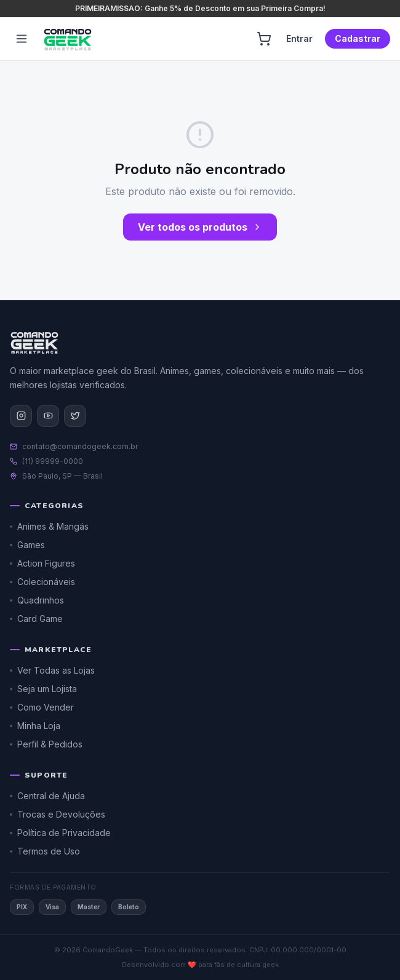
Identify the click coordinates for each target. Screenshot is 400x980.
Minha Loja (35, 726)
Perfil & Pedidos (46, 744)
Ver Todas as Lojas (52, 670)
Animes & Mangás (49, 526)
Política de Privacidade (60, 833)
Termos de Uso (45, 851)
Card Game (36, 619)
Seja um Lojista (43, 689)
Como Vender (42, 707)
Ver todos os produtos (200, 227)
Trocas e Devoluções (58, 814)
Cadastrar (358, 38)
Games (27, 545)
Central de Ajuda (47, 796)
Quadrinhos (37, 600)
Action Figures (42, 563)
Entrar (299, 38)
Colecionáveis (42, 582)
